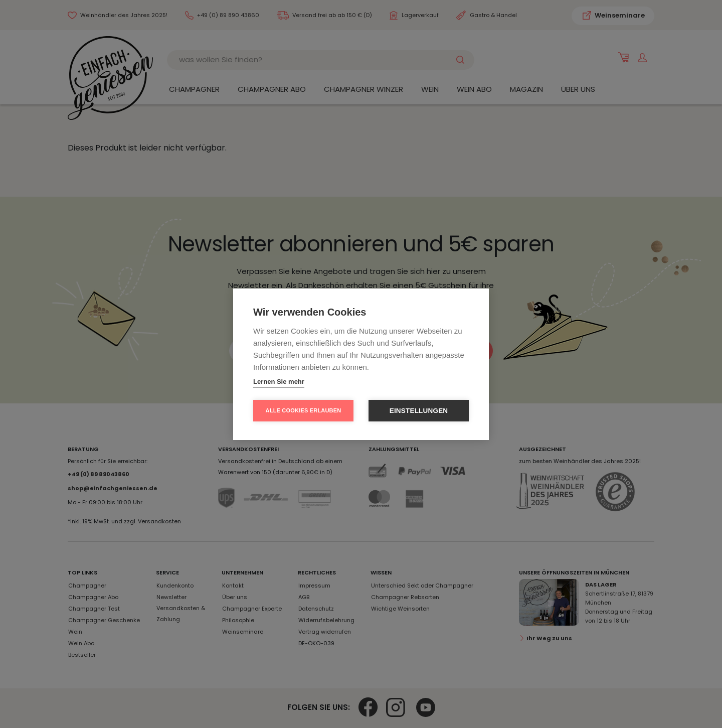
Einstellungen (419, 411)
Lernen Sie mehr (279, 382)
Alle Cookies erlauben (304, 410)
